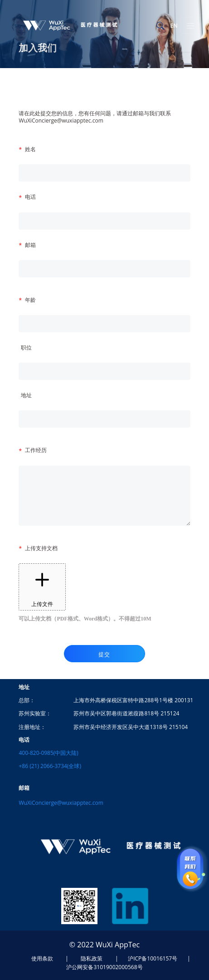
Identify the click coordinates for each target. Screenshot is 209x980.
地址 (26, 395)
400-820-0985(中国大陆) (48, 753)
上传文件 (42, 587)
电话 (30, 197)
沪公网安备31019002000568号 (104, 967)
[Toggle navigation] (190, 25)
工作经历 (36, 450)
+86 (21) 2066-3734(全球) (50, 766)
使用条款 (42, 958)
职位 (26, 347)
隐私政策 (92, 958)
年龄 (30, 300)
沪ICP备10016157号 (153, 958)
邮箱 (30, 245)
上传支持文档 (41, 548)
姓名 (30, 149)
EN (174, 26)
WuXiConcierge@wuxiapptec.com (61, 803)
